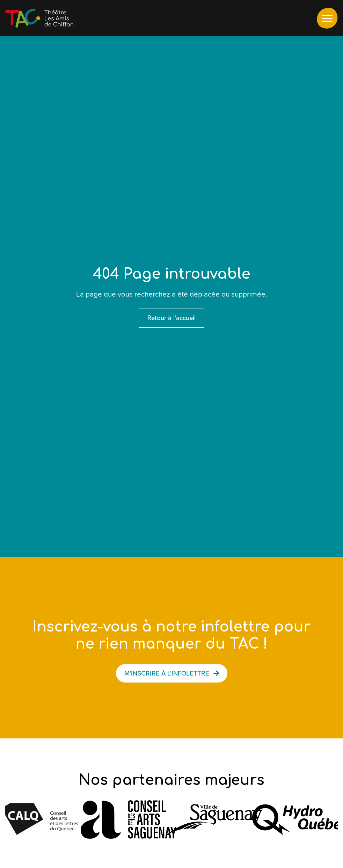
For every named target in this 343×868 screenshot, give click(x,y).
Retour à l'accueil (171, 318)
